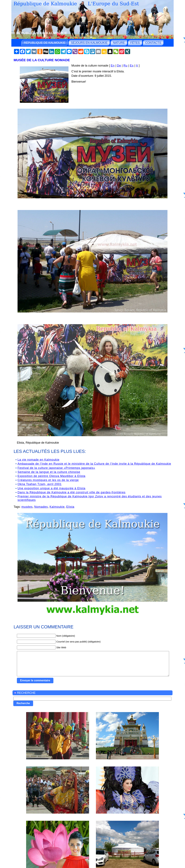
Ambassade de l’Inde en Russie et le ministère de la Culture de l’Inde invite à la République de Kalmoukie (94, 464)
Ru (126, 66)
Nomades (41, 507)
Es (132, 66)
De (119, 66)
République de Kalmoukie (42, 33)
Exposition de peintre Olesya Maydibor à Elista (51, 476)
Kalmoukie (57, 507)
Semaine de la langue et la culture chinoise (49, 472)
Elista (70, 507)
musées (27, 507)
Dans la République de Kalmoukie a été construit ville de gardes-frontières (71, 492)
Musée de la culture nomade (42, 60)
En (113, 66)
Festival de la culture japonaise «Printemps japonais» (56, 468)
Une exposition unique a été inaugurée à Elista (51, 488)
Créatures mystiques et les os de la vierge (48, 480)
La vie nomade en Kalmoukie (38, 460)
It (137, 66)
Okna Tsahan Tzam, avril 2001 (40, 484)
